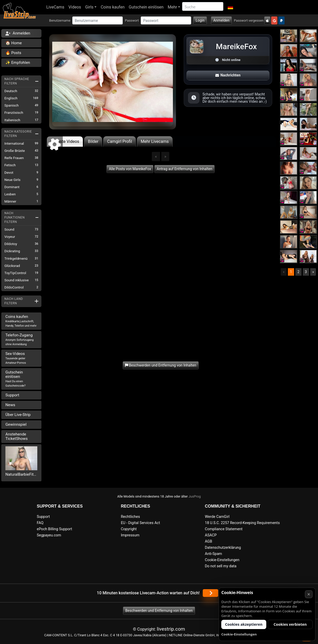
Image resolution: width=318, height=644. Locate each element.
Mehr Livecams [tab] (155, 141)
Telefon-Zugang (20, 339)
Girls (89, 7)
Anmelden (221, 20)
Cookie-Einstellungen (222, 560)
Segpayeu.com (49, 535)
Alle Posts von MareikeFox (130, 169)
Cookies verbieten (290, 624)
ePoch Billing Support (54, 529)
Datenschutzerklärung (223, 548)
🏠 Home (14, 43)
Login (200, 20)
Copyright (129, 529)
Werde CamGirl (217, 517)
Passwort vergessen (249, 20)
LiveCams (55, 7)
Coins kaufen (113, 7)
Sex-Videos (16, 358)
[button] (230, 7)
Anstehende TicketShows (17, 436)
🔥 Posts (13, 53)
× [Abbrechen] (309, 594)
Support (12, 395)
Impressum (130, 535)
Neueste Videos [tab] (65, 141)
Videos (75, 7)
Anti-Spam (213, 554)
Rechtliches (130, 517)
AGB (208, 541)
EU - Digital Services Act (140, 523)
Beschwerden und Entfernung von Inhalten (159, 611)
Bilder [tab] (93, 141)
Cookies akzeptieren (244, 624)
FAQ (40, 523)
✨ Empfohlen (18, 63)
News (10, 405)
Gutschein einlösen (146, 7)
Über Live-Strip (18, 415)
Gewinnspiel (16, 424)
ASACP (211, 535)
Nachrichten (228, 75)
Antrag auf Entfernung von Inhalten (184, 169)
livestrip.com (171, 629)
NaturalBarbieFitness (21, 474)
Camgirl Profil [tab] (120, 141)
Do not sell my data (221, 566)
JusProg (195, 496)
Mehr (173, 7)
